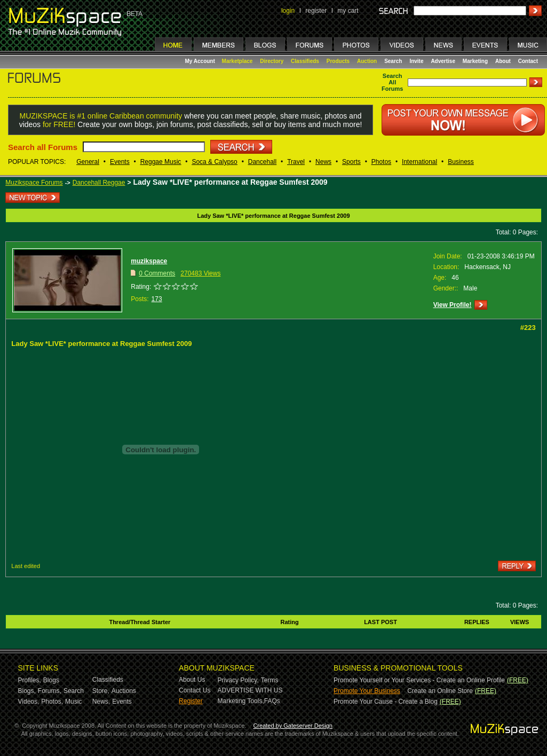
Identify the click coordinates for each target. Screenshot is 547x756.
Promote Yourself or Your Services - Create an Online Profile (419, 680)
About (503, 61)
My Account (201, 61)
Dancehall (262, 162)
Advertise (443, 61)
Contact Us (195, 690)
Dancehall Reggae (99, 183)
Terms (270, 680)
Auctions (124, 691)
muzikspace (149, 261)
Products (338, 61)
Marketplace (237, 61)
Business (461, 162)
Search (393, 61)
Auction (367, 61)
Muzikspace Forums (34, 183)
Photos (381, 162)
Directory (272, 61)
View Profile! (453, 305)
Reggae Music (161, 162)
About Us (192, 680)
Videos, (29, 702)
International (419, 162)
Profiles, (30, 680)
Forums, (50, 691)
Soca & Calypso (214, 162)
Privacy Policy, (238, 680)
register (316, 11)
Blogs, (27, 691)
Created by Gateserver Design (293, 726)
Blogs (51, 680)
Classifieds (305, 61)
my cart (348, 11)
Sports (351, 162)
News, (101, 702)
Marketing (475, 61)
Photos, (52, 702)
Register (191, 701)
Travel (296, 162)
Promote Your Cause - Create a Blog (386, 702)
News (323, 162)
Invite (416, 61)
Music (73, 702)
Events (120, 162)
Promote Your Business (367, 691)
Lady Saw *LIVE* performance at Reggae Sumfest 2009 (230, 182)
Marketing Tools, (241, 701)
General (88, 162)
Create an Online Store (440, 691)
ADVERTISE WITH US (250, 690)
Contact (528, 61)
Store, (101, 691)
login (288, 11)
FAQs (272, 701)
